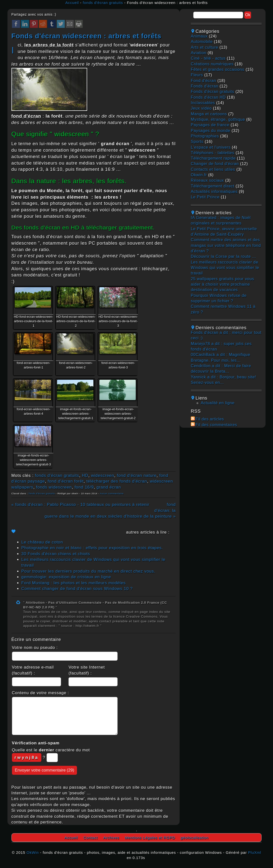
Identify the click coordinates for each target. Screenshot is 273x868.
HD (85, 476)
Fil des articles (210, 419)
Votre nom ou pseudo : (35, 648)
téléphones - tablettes (213, 153)
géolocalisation (195, 838)
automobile (202, 42)
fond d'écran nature (137, 476)
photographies (205, 136)
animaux (199, 36)
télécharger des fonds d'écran (117, 481)
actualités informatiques (214, 192)
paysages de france (210, 125)
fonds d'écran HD (208, 97)
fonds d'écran (205, 86)
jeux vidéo (201, 108)
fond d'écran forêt (66, 481)
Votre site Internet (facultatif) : (87, 670)
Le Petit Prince (205, 197)
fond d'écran (204, 81)
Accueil (72, 3)
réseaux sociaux (207, 180)
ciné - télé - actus (208, 58)
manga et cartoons (209, 114)
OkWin (33, 852)
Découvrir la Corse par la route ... (223, 256)
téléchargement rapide (213, 158)
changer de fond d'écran (215, 164)
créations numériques (212, 64)
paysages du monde (210, 131)
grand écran (109, 487)
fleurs (197, 75)
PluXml (255, 852)
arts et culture (205, 47)
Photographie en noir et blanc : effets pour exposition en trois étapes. (92, 548)
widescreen (102, 476)
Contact (91, 838)
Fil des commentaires (216, 425)
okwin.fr (199, 175)
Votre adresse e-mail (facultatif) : (33, 670)
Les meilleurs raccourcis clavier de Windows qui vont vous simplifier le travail (225, 268)
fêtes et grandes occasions (218, 69)
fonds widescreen (54, 487)
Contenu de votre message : (41, 693)
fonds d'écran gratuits (103, 3)
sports (197, 142)
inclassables (203, 103)
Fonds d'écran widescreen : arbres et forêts (86, 36)
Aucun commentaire (112, 494)
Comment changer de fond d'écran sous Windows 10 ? (77, 589)
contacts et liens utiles (213, 169)
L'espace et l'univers (211, 147)
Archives (111, 838)
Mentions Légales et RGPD (150, 838)
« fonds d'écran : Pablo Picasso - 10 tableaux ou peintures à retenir (80, 505)
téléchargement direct (213, 186)
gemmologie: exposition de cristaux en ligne (66, 577)
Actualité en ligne (218, 403)
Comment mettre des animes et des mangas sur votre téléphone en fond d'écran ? (226, 245)
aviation (199, 53)
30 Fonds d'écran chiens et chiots (56, 554)
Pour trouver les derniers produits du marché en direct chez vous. (88, 571)
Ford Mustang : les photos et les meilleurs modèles (74, 583)
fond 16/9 (84, 487)
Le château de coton (42, 542)
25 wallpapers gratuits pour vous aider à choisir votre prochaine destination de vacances (222, 284)
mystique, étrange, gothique (218, 119)
